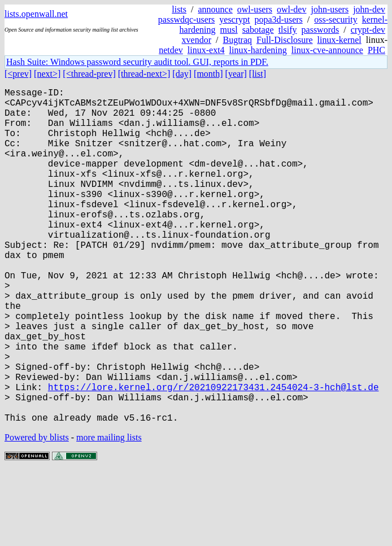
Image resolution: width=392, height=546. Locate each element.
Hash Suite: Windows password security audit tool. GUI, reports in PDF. (137, 62)
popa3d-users (278, 19)
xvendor (197, 40)
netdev (171, 50)
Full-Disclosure (285, 40)
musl (229, 30)
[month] (208, 74)
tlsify (288, 30)
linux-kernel (339, 40)
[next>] (47, 74)
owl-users (255, 9)
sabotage (258, 30)
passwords (321, 30)
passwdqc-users (186, 19)
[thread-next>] (144, 74)
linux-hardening (258, 50)
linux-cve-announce (327, 50)
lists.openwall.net (36, 14)
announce (215, 9)
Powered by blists (37, 512)
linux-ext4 (206, 50)
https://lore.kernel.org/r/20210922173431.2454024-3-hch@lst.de (214, 455)
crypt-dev (368, 30)
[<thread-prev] (89, 74)
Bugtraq (237, 40)
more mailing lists (109, 512)
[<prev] (18, 74)
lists (179, 9)
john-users (330, 9)
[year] (236, 74)
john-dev (369, 9)
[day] (182, 74)
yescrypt (234, 19)
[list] (258, 74)
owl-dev (291, 9)
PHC (376, 50)
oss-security (336, 19)
